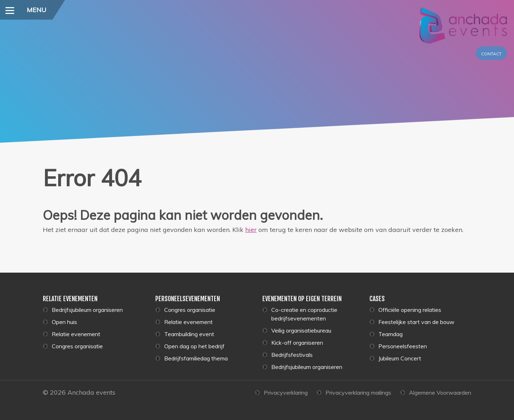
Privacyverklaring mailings (358, 393)
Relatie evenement (76, 334)
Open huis (64, 322)
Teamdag (390, 334)
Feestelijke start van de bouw (416, 322)
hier (251, 230)
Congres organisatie (77, 346)
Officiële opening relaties (410, 310)
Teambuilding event (189, 334)
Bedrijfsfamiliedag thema (196, 358)
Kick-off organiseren (297, 343)
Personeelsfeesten (403, 346)
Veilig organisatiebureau (301, 330)
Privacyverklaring (286, 393)
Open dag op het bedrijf (194, 346)
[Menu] (10, 10)
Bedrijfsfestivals (292, 355)
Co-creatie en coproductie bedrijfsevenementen (304, 314)
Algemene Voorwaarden (440, 393)
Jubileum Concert (400, 358)
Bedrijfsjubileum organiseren (87, 310)
